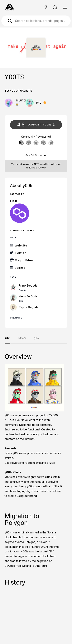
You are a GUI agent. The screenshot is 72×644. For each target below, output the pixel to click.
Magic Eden (24, 260)
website (21, 245)
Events (20, 268)
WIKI (7, 338)
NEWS (22, 338)
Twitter (20, 253)
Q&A (36, 338)
